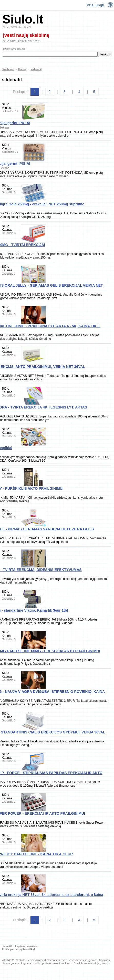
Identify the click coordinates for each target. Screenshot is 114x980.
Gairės (22, 69)
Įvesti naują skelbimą (26, 35)
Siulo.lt (23, 19)
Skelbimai (8, 69)
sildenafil (36, 69)
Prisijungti (96, 5)
